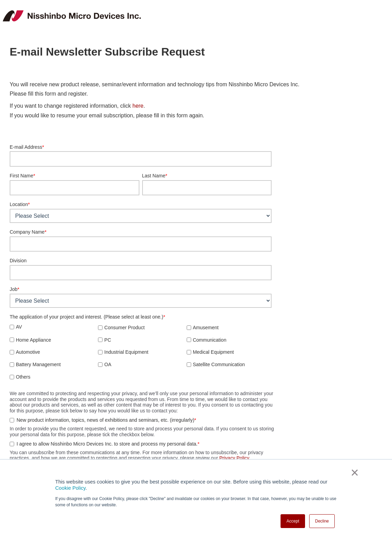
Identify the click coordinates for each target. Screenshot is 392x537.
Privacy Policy (234, 458)
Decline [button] (322, 521)
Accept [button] (293, 521)
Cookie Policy (70, 488)
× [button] (355, 472)
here (138, 106)
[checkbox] (141, 352)
